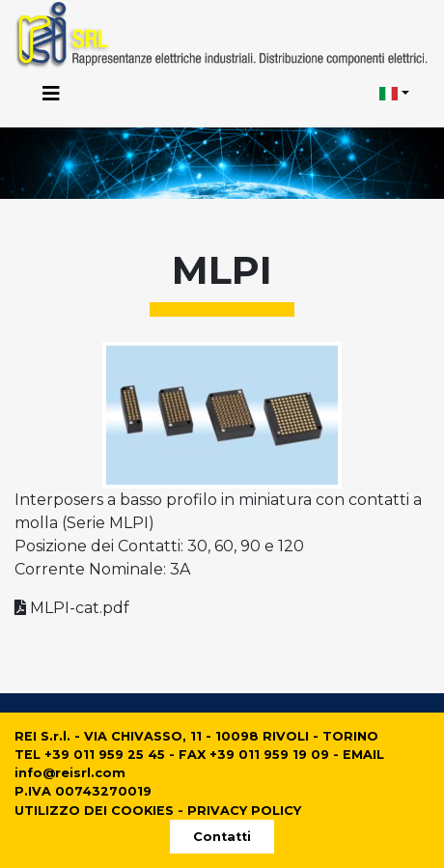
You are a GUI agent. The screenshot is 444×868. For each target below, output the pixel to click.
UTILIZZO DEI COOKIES (94, 811)
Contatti (222, 837)
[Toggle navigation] (51, 94)
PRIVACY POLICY (244, 811)
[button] (395, 95)
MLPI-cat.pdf (72, 608)
